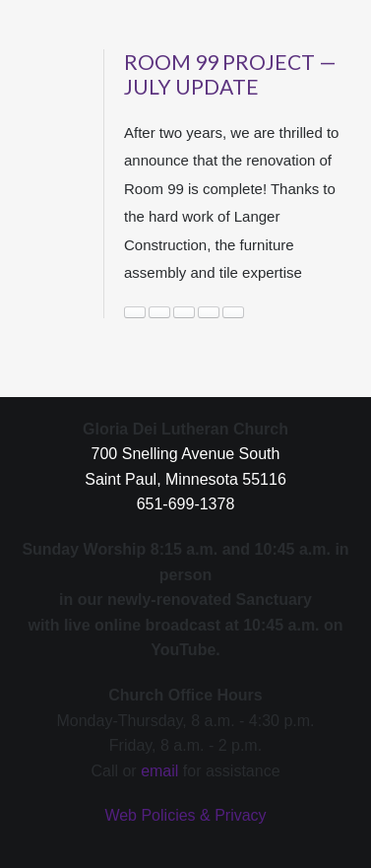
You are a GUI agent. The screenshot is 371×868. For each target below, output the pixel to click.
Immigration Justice (159, 312)
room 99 (233, 312)
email (159, 771)
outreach (209, 312)
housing (135, 312)
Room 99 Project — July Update (230, 74)
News (184, 312)
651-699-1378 (186, 504)
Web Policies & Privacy (185, 815)
